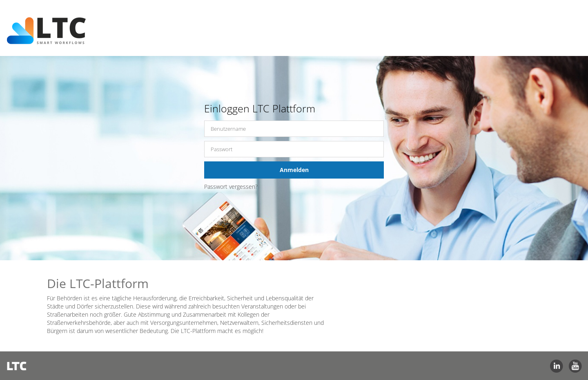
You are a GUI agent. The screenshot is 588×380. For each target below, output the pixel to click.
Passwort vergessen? (231, 187)
